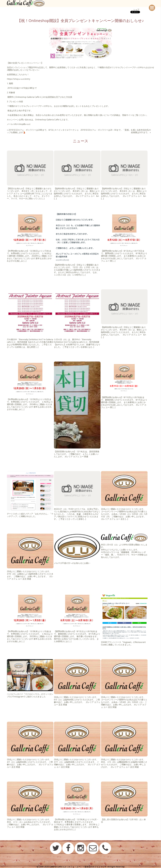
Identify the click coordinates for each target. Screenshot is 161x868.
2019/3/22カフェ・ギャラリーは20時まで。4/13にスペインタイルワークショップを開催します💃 (43, 131)
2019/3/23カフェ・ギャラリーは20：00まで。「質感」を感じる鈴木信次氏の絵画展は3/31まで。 (116, 131)
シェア (136, 10)
